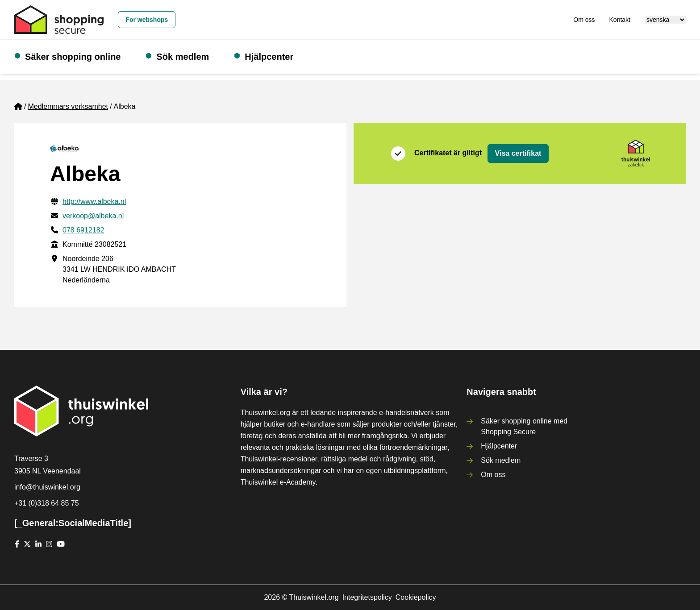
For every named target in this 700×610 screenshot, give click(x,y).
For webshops (147, 20)
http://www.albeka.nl (94, 201)
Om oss (584, 20)
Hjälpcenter (269, 57)
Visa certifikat (518, 153)
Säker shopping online (73, 57)
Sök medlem (183, 57)
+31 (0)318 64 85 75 (47, 503)
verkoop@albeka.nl (93, 216)
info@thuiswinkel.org (47, 487)
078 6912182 (83, 230)
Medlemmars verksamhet (68, 106)
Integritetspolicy (367, 597)
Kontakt (620, 20)
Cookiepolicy (416, 597)
